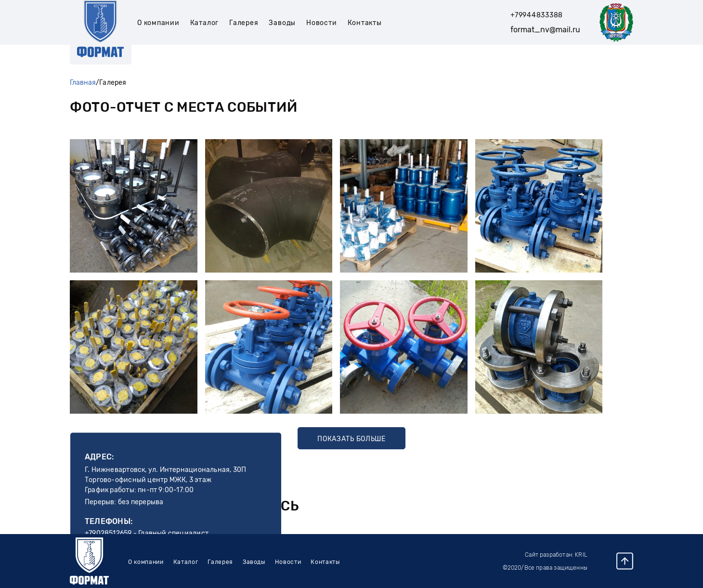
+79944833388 (537, 15)
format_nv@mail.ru (545, 30)
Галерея (244, 23)
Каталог (204, 23)
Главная (83, 83)
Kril (581, 555)
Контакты (365, 23)
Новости (321, 23)
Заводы (282, 23)
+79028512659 (108, 533)
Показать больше (351, 439)
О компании (158, 23)
